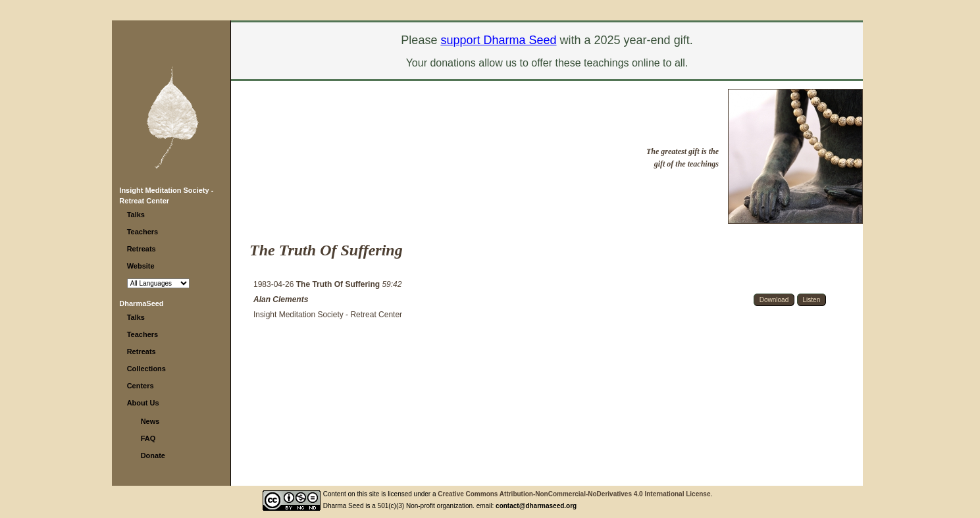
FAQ (148, 438)
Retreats (142, 249)
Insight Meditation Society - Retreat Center (328, 315)
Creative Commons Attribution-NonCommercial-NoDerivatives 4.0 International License (574, 494)
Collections (146, 369)
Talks (136, 215)
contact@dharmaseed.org (536, 506)
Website (141, 266)
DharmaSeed (141, 303)
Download (774, 300)
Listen (812, 300)
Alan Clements (281, 299)
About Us (143, 403)
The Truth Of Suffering (339, 284)
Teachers (143, 232)
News (150, 421)
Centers (141, 386)
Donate (153, 455)
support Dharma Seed (498, 40)
